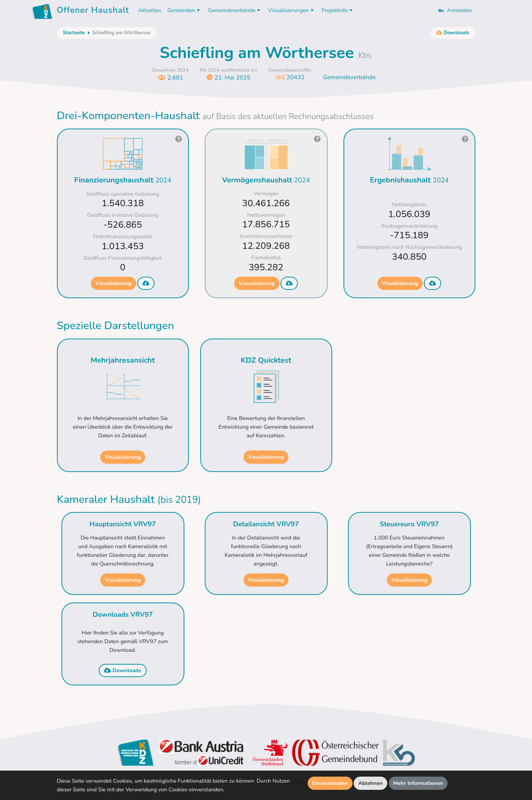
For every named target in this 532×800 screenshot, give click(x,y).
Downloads (123, 670)
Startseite (74, 33)
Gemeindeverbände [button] (235, 10)
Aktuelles (149, 10)
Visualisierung (113, 283)
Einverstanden (330, 783)
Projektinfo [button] (338, 10)
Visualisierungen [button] (292, 10)
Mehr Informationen (418, 783)
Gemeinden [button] (185, 10)
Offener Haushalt (93, 11)
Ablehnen (370, 783)
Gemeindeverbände (349, 77)
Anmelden (455, 10)
